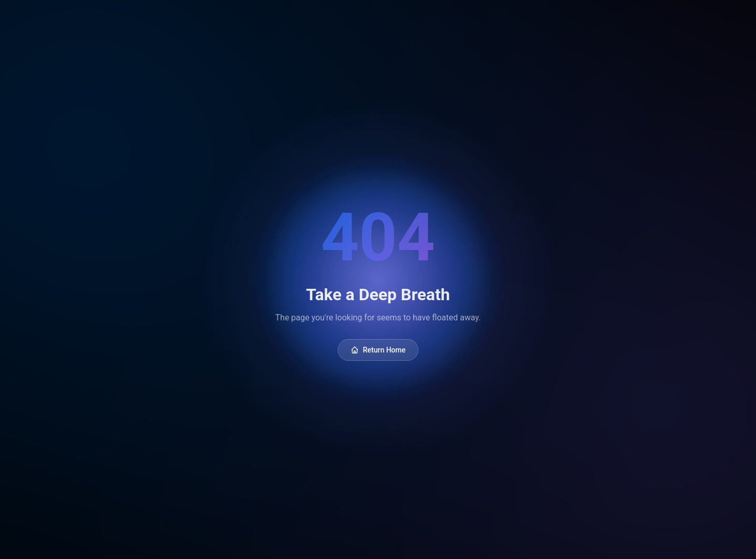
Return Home (378, 350)
